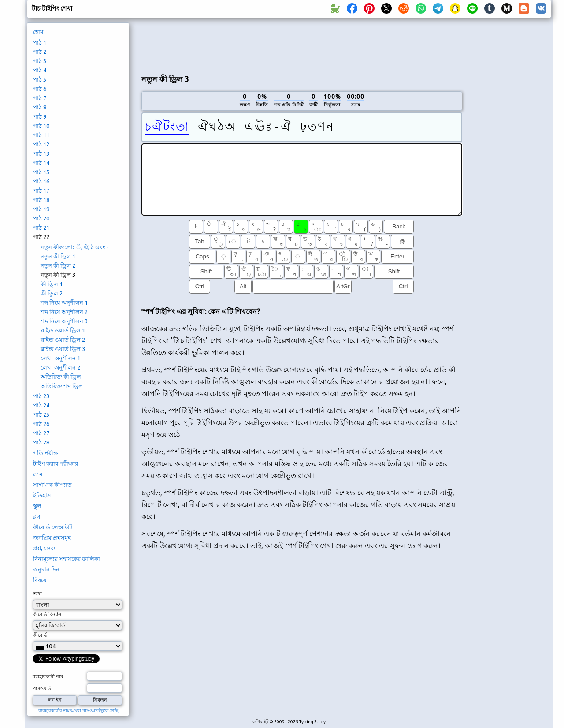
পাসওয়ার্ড (42, 688)
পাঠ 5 (40, 79)
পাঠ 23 (41, 396)
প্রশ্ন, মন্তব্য (44, 548)
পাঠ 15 (41, 172)
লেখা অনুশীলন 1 (60, 358)
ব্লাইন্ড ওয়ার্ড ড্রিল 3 (63, 349)
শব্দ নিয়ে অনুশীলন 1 (64, 302)
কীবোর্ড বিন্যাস (47, 614)
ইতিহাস (42, 495)
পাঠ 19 (41, 209)
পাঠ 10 (41, 126)
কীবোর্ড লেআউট (53, 527)
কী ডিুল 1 (52, 284)
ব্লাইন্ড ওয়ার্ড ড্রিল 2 (63, 340)
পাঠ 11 (41, 135)
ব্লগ (37, 516)
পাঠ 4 (40, 70)
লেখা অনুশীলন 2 (60, 367)
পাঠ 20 (41, 218)
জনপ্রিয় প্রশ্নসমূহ (52, 538)
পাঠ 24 (41, 405)
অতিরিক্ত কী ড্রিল (61, 377)
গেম (38, 474)
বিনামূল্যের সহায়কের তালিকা (67, 559)
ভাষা (37, 594)
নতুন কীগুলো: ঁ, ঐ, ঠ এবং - (75, 247)
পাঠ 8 (40, 107)
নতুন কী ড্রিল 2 (58, 265)
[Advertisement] (302, 45)
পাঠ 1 (40, 42)
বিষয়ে (40, 580)
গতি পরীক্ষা (46, 453)
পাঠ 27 (41, 433)
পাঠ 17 (41, 190)
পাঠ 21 (41, 228)
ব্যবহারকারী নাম (48, 676)
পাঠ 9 (40, 116)
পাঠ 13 (41, 153)
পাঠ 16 (41, 181)
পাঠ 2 (40, 52)
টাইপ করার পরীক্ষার (56, 463)
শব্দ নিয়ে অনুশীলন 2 (64, 312)
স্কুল (37, 506)
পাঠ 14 (41, 163)
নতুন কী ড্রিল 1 (58, 256)
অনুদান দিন (46, 569)
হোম (38, 32)
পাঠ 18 (41, 200)
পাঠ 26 (41, 424)
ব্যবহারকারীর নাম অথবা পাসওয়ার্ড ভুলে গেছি (78, 711)
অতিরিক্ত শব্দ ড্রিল (62, 386)
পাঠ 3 (40, 61)
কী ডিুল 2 (52, 293)
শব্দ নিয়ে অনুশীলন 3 (64, 321)
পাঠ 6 (40, 89)
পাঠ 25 (41, 414)
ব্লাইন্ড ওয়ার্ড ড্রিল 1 (63, 330)
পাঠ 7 (40, 98)
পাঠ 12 (41, 144)
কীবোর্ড (40, 635)
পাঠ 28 (41, 442)
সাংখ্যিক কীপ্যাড (52, 485)
